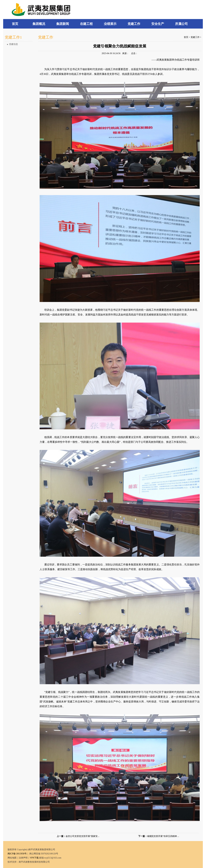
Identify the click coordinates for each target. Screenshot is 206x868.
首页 (186, 37)
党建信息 (12, 44)
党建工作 (195, 37)
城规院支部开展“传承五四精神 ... (163, 836)
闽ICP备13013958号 (17, 854)
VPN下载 (34, 858)
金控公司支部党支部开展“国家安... (82, 836)
